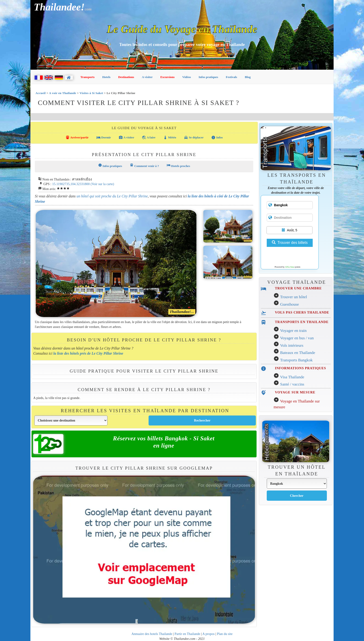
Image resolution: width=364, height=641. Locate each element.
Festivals (231, 77)
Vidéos (187, 77)
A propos (209, 634)
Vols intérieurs (292, 345)
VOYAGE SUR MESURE (295, 392)
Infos (217, 137)
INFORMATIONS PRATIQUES (300, 368)
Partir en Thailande (187, 634)
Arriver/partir (77, 137)
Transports (87, 77)
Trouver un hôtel (293, 297)
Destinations (126, 77)
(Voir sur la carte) (102, 184)
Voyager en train (293, 331)
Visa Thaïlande (292, 377)
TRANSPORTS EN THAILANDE (302, 322)
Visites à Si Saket (91, 93)
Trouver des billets (290, 243)
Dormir (104, 137)
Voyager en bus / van (297, 338)
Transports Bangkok (296, 360)
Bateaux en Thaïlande (298, 353)
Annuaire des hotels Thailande (152, 634)
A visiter (147, 77)
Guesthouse (290, 304)
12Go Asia (289, 267)
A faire (149, 137)
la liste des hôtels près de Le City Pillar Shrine (88, 353)
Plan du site (225, 634)
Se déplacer (194, 137)
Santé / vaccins (292, 384)
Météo (170, 137)
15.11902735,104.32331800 (71, 184)
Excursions (167, 77)
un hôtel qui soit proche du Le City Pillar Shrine (112, 196)
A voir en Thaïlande (63, 93)
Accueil (41, 93)
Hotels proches (178, 165)
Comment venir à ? (144, 165)
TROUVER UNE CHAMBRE (298, 288)
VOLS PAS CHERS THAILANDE (302, 312)
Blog (248, 77)
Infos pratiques (208, 77)
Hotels (106, 77)
